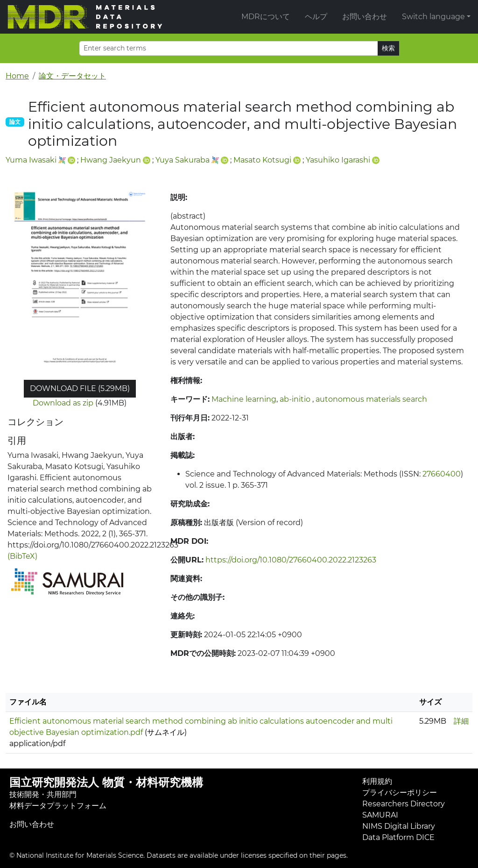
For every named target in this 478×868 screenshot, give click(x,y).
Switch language (433, 17)
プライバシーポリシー (400, 793)
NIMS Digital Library (399, 826)
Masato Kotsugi (262, 160)
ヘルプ (316, 17)
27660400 (442, 474)
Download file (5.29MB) (80, 388)
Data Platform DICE (398, 837)
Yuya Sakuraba (183, 160)
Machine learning (244, 399)
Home (17, 76)
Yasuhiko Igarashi (338, 160)
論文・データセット (72, 76)
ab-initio (296, 399)
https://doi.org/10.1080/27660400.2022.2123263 (291, 560)
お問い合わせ (365, 17)
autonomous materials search (371, 399)
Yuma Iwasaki (31, 160)
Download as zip (63, 403)
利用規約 (377, 781)
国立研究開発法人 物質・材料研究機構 (106, 782)
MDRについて (266, 17)
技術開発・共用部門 (43, 794)
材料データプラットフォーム (58, 806)
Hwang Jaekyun (111, 160)
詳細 (461, 721)
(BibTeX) (22, 556)
